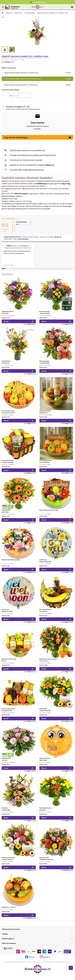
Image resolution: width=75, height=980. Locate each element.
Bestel (19, 321)
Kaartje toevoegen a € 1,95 (18, 107)
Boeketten (19, 13)
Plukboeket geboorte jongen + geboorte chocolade (38, 237)
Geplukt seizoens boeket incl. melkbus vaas (53, 13)
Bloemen (9, 13)
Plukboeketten (30, 13)
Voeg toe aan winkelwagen (37, 137)
